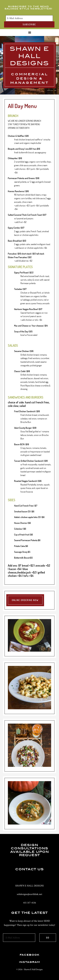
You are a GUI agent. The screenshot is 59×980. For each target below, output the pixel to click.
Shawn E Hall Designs (29, 56)
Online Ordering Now (25, 600)
